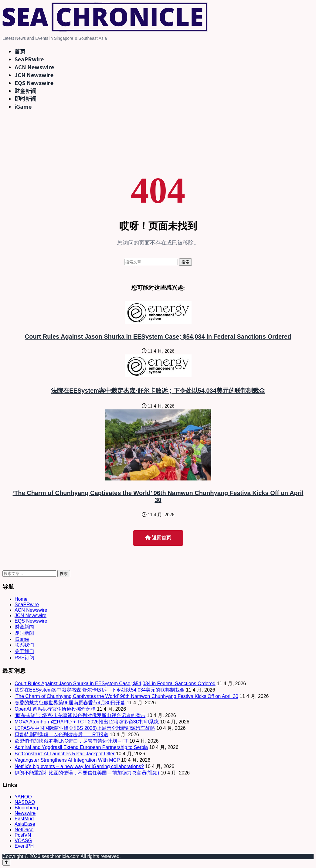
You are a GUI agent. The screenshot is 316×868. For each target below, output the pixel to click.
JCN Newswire (34, 75)
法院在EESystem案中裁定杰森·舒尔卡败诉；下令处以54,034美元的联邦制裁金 (158, 391)
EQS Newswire (34, 83)
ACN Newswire (34, 67)
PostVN (23, 835)
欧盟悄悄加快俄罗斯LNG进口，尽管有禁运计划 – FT (71, 741)
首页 (20, 51)
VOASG (23, 841)
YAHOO (23, 797)
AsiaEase (25, 824)
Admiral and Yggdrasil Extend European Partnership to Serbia (81, 747)
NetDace (24, 830)
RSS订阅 (24, 658)
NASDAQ (25, 802)
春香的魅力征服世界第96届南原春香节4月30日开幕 (70, 703)
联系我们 (24, 645)
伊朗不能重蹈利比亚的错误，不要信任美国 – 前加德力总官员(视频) (87, 773)
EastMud (24, 819)
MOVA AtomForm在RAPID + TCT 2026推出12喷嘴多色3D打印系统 (87, 722)
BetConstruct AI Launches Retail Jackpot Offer (65, 754)
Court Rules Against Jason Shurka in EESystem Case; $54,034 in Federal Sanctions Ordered (158, 337)
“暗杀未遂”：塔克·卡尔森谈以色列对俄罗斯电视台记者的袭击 (80, 715)
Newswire (25, 813)
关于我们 (24, 651)
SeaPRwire (29, 59)
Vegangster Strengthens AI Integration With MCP (67, 760)
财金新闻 (25, 91)
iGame (23, 106)
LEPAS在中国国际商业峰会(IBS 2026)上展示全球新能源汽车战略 (85, 728)
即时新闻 (25, 98)
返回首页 (158, 538)
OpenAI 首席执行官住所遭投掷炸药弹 (55, 709)
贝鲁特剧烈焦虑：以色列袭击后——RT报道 (61, 735)
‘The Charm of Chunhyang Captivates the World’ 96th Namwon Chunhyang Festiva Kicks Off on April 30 (158, 496)
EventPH (24, 846)
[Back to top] (6, 862)
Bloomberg (26, 808)
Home (21, 599)
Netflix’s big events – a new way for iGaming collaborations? (79, 766)
